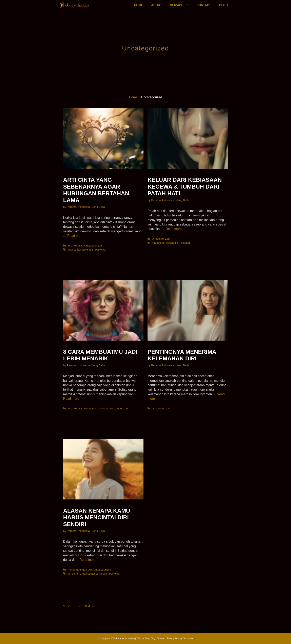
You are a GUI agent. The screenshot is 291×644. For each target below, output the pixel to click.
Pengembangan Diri (96, 409)
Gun (147, 638)
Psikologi (100, 250)
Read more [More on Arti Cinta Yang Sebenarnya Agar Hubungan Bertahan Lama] (75, 236)
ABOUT (157, 5)
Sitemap (161, 638)
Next (89, 606)
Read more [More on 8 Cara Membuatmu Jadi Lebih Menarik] (71, 399)
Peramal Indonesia (125, 638)
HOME (139, 5)
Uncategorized (93, 246)
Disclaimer (188, 638)
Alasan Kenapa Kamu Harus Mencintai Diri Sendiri (97, 517)
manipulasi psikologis (80, 250)
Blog (153, 638)
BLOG (223, 5)
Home (133, 97)
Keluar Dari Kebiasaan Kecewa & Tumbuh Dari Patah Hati (185, 187)
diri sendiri (74, 574)
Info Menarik (75, 246)
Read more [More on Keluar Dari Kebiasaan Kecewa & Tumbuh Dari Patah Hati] (174, 229)
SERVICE (181, 5)
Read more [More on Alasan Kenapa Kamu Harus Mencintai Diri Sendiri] (87, 560)
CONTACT (204, 5)
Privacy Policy (174, 638)
